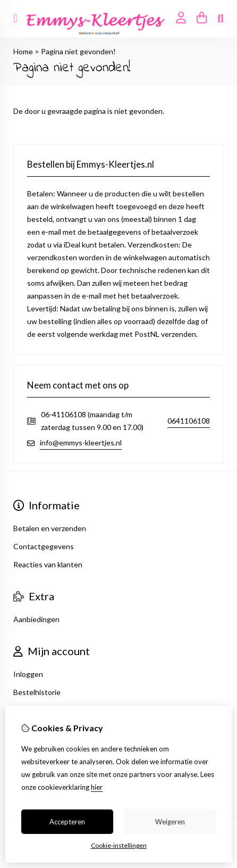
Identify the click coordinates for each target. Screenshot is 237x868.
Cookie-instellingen (119, 845)
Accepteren (67, 822)
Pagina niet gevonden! (78, 51)
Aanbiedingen (36, 619)
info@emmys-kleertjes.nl (81, 443)
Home (23, 51)
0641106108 (189, 421)
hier (97, 787)
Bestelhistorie (37, 692)
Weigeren (170, 822)
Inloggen (28, 674)
